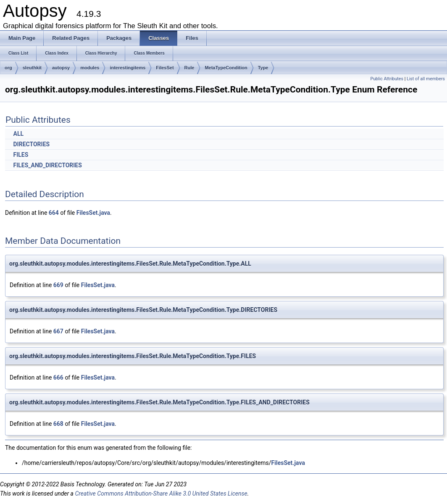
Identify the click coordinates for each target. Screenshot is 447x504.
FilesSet (165, 68)
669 (58, 285)
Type (263, 68)
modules (90, 68)
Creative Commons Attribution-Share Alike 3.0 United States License (161, 493)
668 (58, 424)
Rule (189, 68)
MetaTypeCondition (226, 68)
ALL (18, 134)
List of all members (426, 79)
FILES (21, 155)
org (8, 68)
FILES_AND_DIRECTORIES (47, 165)
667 (58, 331)
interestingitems (128, 68)
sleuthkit (32, 68)
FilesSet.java (93, 213)
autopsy (61, 68)
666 (58, 377)
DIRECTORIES (31, 144)
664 (54, 213)
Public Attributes (387, 79)
